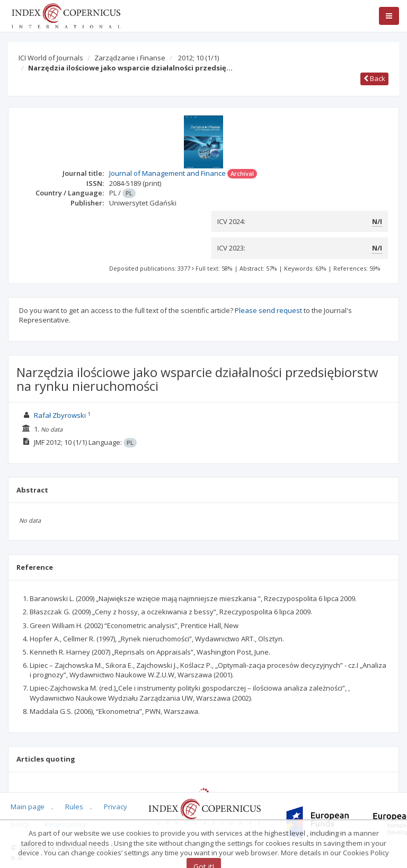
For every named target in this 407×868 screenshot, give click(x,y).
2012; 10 (198, 58)
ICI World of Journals (51, 58)
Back (374, 78)
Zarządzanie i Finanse (130, 58)
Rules (74, 807)
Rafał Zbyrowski (60, 415)
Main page (28, 807)
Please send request (268, 310)
